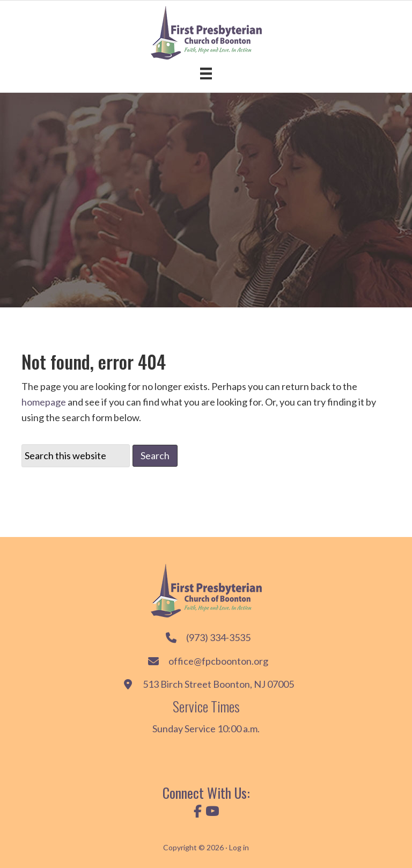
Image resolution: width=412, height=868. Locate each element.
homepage (44, 402)
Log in (239, 847)
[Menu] (206, 73)
